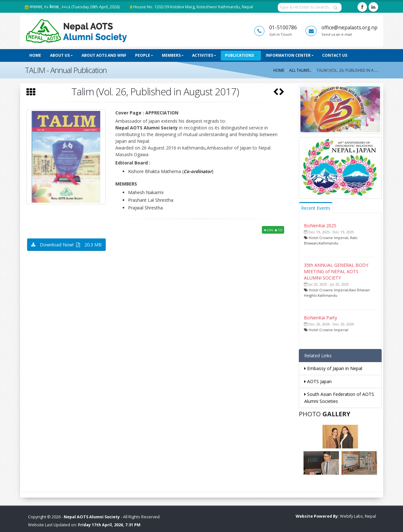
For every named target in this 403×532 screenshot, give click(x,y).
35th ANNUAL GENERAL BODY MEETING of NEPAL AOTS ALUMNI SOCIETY (336, 271)
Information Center (288, 55)
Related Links (318, 356)
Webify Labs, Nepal (358, 516)
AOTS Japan (318, 381)
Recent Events (316, 208)
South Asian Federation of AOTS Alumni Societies (339, 398)
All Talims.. (300, 70)
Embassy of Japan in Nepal (333, 368)
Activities (203, 55)
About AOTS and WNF (104, 55)
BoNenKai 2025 (320, 226)
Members (171, 55)
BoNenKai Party (320, 318)
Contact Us (335, 55)
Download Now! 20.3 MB (66, 245)
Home (35, 55)
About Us (60, 55)
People (143, 55)
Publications (239, 55)
